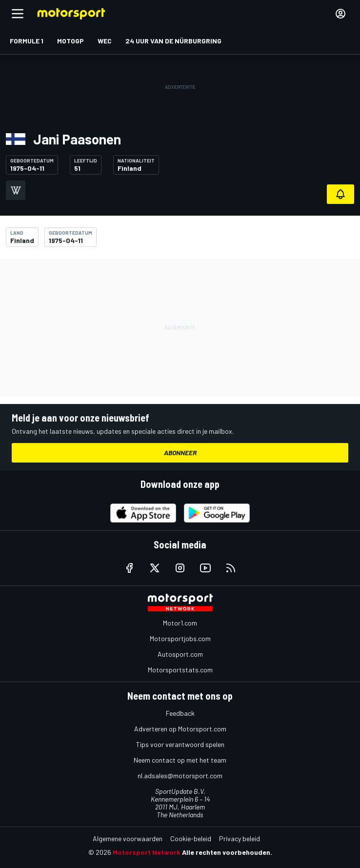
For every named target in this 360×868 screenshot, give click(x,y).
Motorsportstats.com (180, 670)
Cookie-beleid (191, 838)
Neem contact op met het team (180, 760)
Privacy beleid (240, 838)
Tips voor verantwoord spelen (180, 744)
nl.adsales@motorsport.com (180, 776)
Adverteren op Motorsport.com (180, 729)
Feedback (180, 713)
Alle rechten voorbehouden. (227, 852)
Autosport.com (180, 654)
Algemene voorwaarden (128, 838)
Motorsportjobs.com (180, 638)
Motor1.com (180, 623)
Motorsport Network (147, 852)
